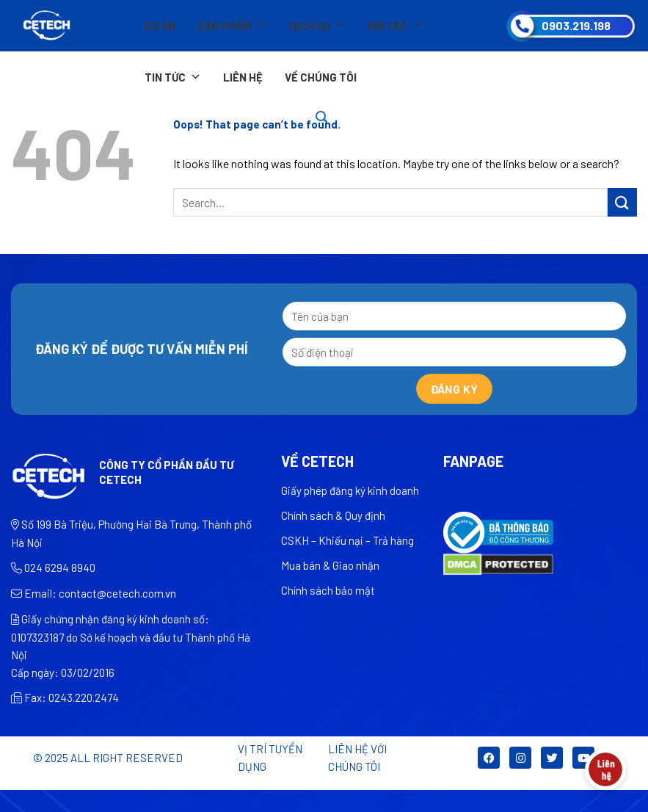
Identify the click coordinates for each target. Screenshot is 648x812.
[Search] (321, 117)
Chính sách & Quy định (333, 515)
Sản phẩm (232, 26)
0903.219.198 (576, 25)
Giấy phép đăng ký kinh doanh (350, 490)
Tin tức (173, 77)
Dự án (160, 26)
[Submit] (622, 202)
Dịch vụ (317, 26)
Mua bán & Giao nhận (330, 565)
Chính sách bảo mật (328, 590)
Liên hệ (243, 77)
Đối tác (395, 26)
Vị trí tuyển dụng (270, 758)
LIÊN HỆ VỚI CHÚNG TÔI (357, 758)
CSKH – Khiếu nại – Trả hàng (347, 540)
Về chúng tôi (321, 77)
